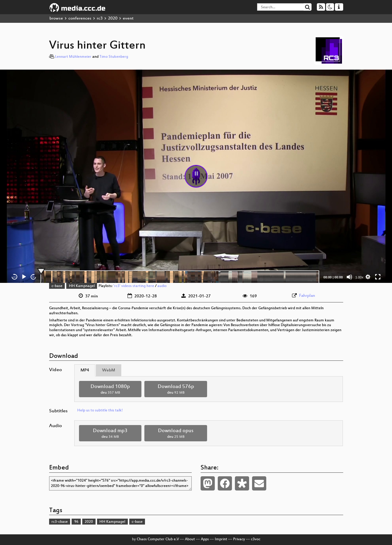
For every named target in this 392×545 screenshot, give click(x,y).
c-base (57, 286)
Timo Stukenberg (114, 57)
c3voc (256, 539)
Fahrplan (307, 296)
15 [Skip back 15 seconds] (14, 277)
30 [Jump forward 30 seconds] (33, 277)
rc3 (100, 19)
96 (76, 522)
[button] (196, 176)
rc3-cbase (60, 522)
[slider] (180, 277)
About (190, 539)
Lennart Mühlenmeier (73, 57)
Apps (205, 539)
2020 (113, 19)
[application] (196, 176)
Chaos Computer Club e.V (158, 539)
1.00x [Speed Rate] (359, 277)
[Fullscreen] (378, 277)
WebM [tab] (109, 370)
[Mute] (349, 277)
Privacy (239, 539)
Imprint (221, 539)
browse (56, 19)
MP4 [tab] (85, 370)
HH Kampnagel (82, 286)
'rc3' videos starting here (134, 286)
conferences (80, 19)
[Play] (24, 277)
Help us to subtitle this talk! (100, 411)
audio (162, 286)
